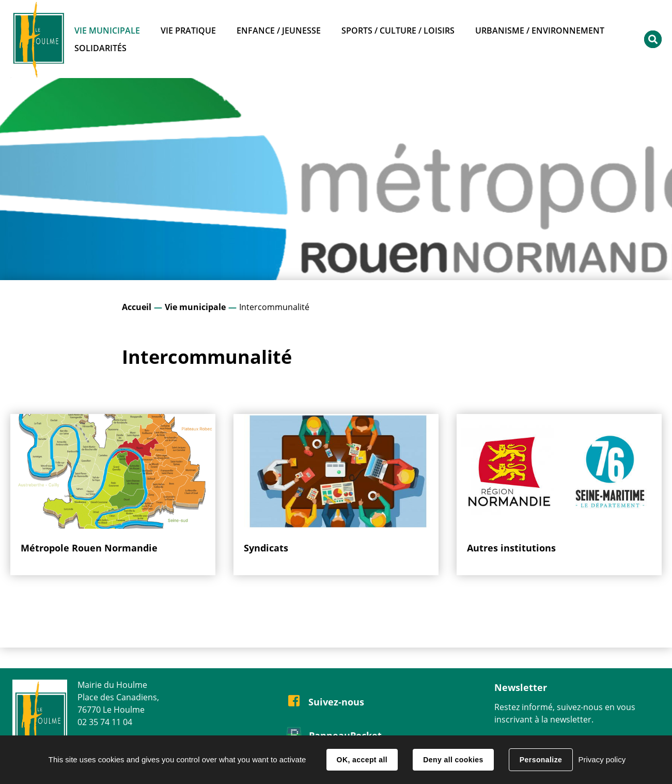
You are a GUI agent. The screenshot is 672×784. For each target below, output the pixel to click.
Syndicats (266, 548)
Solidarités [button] (100, 48)
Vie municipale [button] (107, 30)
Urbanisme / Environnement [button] (540, 30)
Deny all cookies (453, 760)
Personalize (541, 760)
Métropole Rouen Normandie (89, 548)
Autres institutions (511, 548)
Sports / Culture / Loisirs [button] (398, 30)
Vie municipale (195, 307)
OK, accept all (362, 760)
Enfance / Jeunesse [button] (279, 30)
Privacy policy (602, 759)
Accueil (137, 307)
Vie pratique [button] (188, 30)
